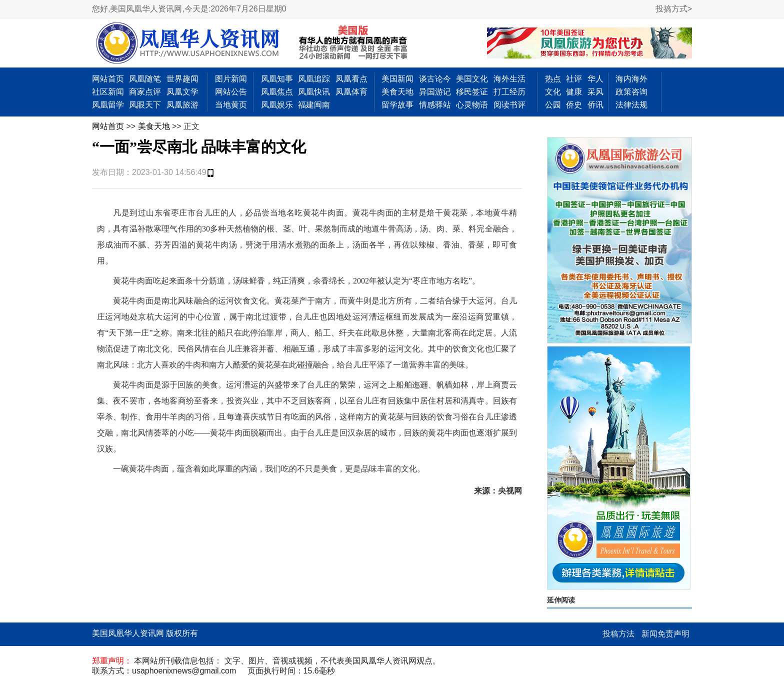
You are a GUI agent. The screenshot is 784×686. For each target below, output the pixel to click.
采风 (595, 92)
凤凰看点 (351, 79)
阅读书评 (509, 105)
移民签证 (472, 92)
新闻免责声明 (665, 634)
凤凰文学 (182, 92)
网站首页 (108, 79)
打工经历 (509, 92)
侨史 (574, 105)
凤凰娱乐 (277, 105)
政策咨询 (631, 92)
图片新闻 (231, 79)
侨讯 (595, 105)
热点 (553, 79)
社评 (574, 79)
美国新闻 (397, 79)
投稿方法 (618, 634)
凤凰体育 (351, 92)
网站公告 (231, 92)
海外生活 (509, 79)
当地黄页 (231, 105)
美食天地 (397, 92)
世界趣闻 (182, 79)
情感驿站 (435, 105)
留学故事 (397, 105)
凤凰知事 (277, 79)
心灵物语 (472, 105)
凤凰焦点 (277, 92)
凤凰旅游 (182, 105)
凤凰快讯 (314, 92)
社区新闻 (108, 92)
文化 (553, 92)
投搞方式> (674, 9)
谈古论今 (435, 79)
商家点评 (145, 92)
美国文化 (472, 79)
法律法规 (631, 105)
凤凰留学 (108, 105)
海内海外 (631, 79)
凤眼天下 (145, 105)
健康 (574, 92)
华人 (595, 79)
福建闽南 (314, 105)
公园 (553, 105)
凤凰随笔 (145, 79)
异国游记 (435, 92)
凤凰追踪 (314, 79)
